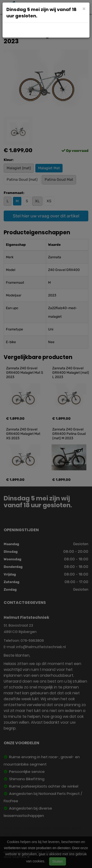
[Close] (84, 8)
